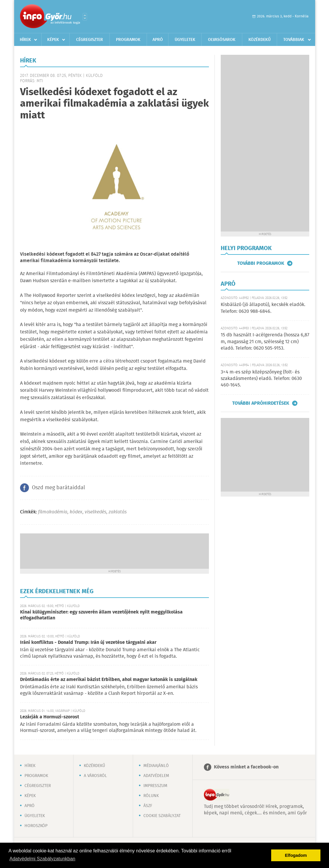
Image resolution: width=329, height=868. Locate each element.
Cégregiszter (90, 40)
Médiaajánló (156, 766)
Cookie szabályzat (162, 816)
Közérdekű (260, 40)
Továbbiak (294, 40)
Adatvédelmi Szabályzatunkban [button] (42, 859)
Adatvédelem (156, 776)
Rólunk (151, 796)
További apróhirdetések (261, 403)
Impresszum (155, 786)
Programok (128, 40)
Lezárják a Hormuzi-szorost (50, 717)
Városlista (85, 17)
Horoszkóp (36, 826)
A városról (95, 776)
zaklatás (118, 512)
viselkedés (95, 512)
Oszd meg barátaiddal (58, 488)
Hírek (25, 40)
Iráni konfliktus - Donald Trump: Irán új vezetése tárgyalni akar (88, 643)
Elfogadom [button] (296, 855)
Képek (53, 40)
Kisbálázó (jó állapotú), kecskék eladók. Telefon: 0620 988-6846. (263, 308)
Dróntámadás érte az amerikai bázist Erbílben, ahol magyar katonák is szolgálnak (109, 680)
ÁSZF (148, 806)
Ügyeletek (185, 40)
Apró (158, 40)
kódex (76, 512)
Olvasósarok (222, 40)
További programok (261, 263)
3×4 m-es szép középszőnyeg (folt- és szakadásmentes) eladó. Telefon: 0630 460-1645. (261, 379)
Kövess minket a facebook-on (246, 767)
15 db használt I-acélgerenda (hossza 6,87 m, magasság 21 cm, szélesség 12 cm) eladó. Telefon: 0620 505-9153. (265, 342)
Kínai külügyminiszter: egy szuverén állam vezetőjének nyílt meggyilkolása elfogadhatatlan (101, 615)
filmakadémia (53, 512)
